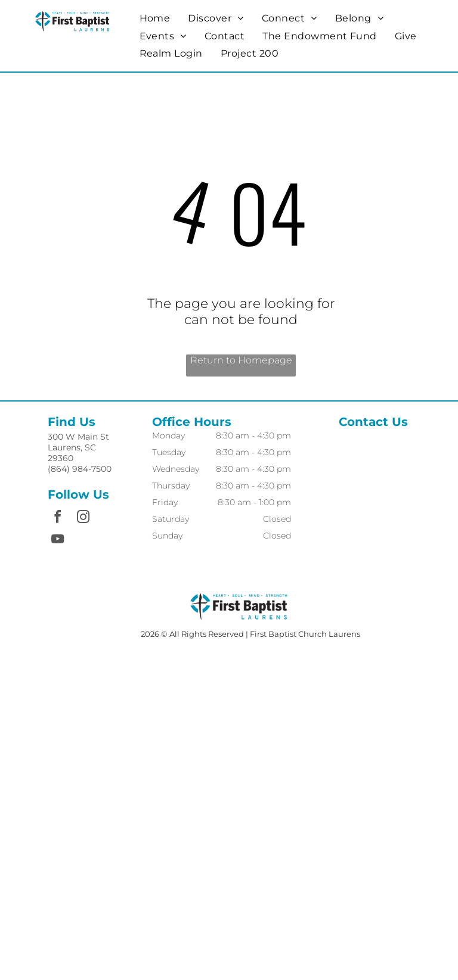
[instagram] (83, 519)
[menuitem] (155, 18)
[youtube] (57, 541)
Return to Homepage (241, 360)
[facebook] (57, 519)
